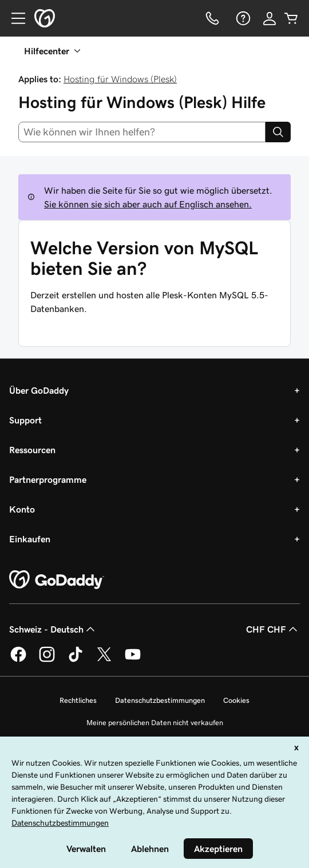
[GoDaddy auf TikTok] (76, 660)
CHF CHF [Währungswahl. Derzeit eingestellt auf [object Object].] (273, 629)
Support (25, 420)
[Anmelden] (270, 18)
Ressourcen (32, 450)
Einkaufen (30, 539)
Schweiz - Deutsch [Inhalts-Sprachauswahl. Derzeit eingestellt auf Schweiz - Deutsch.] (53, 629)
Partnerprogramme (48, 479)
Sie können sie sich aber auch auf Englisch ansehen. (148, 204)
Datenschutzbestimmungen (160, 700)
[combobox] (142, 132)
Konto (22, 509)
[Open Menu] (14, 18)
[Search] (278, 132)
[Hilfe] (242, 18)
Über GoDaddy (39, 390)
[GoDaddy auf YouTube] (133, 660)
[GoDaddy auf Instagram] (47, 660)
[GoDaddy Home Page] (57, 580)
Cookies (236, 700)
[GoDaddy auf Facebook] (18, 660)
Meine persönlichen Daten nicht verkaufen (155, 723)
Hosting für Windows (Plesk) (120, 79)
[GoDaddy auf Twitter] (104, 660)
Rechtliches (78, 700)
